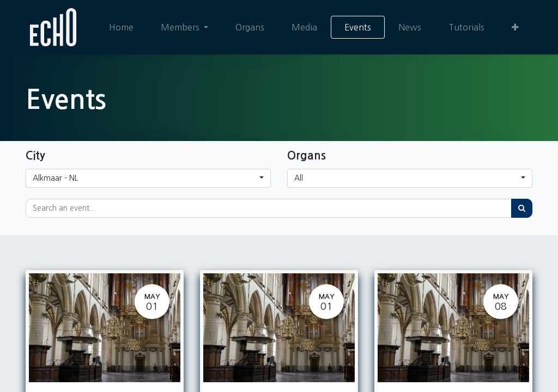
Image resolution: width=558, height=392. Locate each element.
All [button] (299, 178)
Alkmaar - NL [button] (55, 178)
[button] (515, 27)
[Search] (522, 208)
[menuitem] (121, 27)
